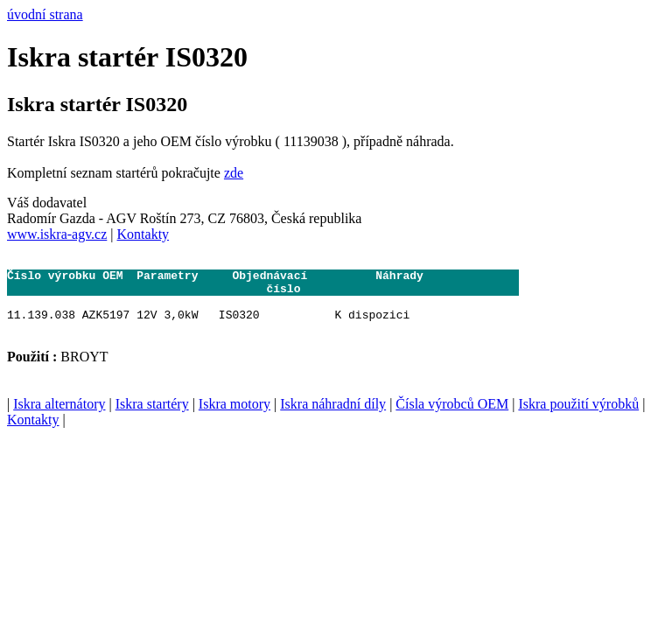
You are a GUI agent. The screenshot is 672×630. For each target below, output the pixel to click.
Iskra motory (234, 417)
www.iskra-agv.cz (57, 234)
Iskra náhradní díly (333, 417)
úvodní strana (45, 14)
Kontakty (143, 234)
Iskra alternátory (59, 417)
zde (234, 173)
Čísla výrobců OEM (452, 417)
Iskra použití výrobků (578, 417)
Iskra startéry (152, 417)
